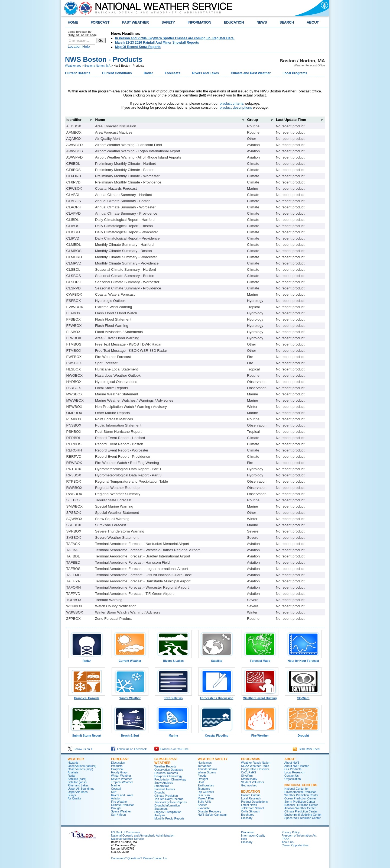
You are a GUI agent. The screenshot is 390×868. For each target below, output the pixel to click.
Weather (76, 759)
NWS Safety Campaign (213, 815)
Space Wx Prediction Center (303, 818)
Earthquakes (206, 785)
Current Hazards (78, 73)
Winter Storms (207, 772)
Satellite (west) (77, 782)
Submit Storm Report (87, 734)
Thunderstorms (207, 769)
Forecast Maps (260, 659)
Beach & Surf (130, 734)
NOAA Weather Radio (255, 766)
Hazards (73, 763)
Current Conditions (117, 73)
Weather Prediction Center (301, 795)
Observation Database (169, 770)
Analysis (73, 772)
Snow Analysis (164, 783)
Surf (114, 792)
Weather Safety (213, 759)
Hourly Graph (120, 772)
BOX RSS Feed (306, 749)
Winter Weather (130, 697)
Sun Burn (204, 795)
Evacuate (204, 808)
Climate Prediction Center (301, 811)
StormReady (249, 779)
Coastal (116, 789)
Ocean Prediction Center (300, 798)
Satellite (217, 659)
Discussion (118, 763)
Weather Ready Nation (256, 763)
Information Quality (253, 835)
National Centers (301, 785)
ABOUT (313, 22)
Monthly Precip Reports (169, 818)
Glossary (247, 818)
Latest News (249, 805)
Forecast (120, 759)
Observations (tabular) (82, 766)
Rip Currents (206, 792)
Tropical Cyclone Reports (170, 802)
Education (251, 792)
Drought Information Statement (167, 807)
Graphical (117, 769)
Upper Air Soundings (81, 789)
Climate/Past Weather (166, 761)
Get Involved (249, 785)
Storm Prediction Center (300, 802)
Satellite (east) (77, 779)
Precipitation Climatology (170, 779)
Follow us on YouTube (171, 749)
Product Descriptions (254, 802)
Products (117, 766)
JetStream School (252, 808)
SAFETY (168, 22)
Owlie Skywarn (251, 811)
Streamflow (162, 786)
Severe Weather (121, 779)
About (290, 759)
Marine (173, 734)
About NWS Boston (297, 766)
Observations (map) (80, 769)
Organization (292, 779)
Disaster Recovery (209, 811)
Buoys (72, 795)
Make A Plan (206, 798)
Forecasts (173, 73)
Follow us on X (80, 749)
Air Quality (74, 798)
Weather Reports (165, 766)
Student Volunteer (253, 782)
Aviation (116, 798)
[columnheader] (80, 120)
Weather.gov (73, 66)
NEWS (262, 22)
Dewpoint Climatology (168, 776)
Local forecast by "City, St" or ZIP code (82, 33)
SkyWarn (303, 697)
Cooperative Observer (255, 769)
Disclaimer (248, 832)
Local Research (251, 798)
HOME (73, 22)
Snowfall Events (165, 789)
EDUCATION (234, 22)
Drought (303, 734)
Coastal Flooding (217, 734)
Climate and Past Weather (251, 73)
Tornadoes (204, 766)
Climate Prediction (123, 805)
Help (244, 839)
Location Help (79, 46)
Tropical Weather (122, 782)
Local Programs (295, 73)
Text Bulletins (173, 697)
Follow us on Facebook (129, 749)
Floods (202, 776)
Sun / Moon (118, 815)
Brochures (248, 815)
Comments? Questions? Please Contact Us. (139, 858)
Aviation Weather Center (300, 808)
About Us (288, 842)
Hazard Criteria (251, 795)
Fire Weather (260, 734)
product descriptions (236, 107)
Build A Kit (204, 802)
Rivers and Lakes (205, 73)
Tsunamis (204, 789)
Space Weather (121, 811)
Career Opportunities (295, 845)
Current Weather (130, 659)
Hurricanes (205, 763)
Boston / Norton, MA (97, 66)
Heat (201, 782)
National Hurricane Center (301, 805)
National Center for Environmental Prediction (300, 790)
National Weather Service (127, 839)
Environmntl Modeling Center (303, 815)
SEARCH (287, 22)
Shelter (202, 805)
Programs (251, 759)
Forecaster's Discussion (217, 697)
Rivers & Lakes (173, 659)
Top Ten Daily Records (169, 799)
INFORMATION (199, 22)
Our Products (293, 769)
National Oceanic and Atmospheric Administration (143, 835)
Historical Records (166, 773)
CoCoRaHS (249, 772)
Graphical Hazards (87, 697)
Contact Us (292, 776)
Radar (148, 73)
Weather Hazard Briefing (260, 697)
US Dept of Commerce (126, 832)
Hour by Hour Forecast (303, 659)
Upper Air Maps (78, 792)
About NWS (292, 763)
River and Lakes (78, 785)
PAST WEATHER (135, 22)
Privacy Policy (291, 832)
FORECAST (100, 22)
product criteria (232, 103)
